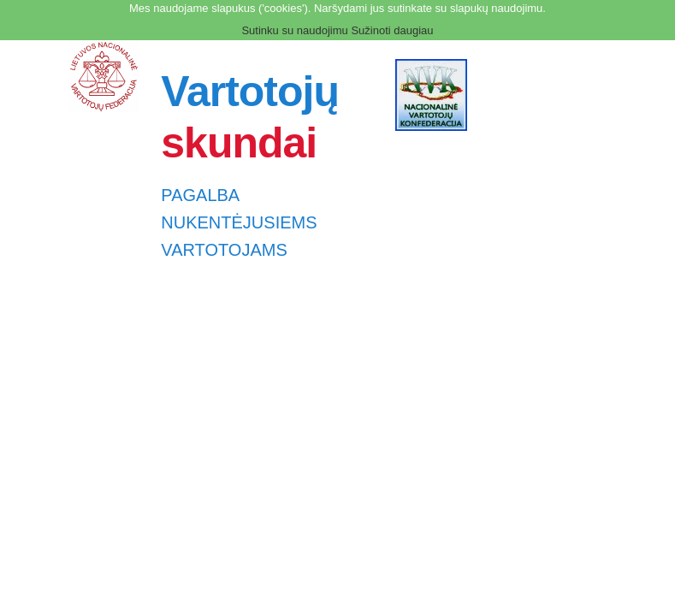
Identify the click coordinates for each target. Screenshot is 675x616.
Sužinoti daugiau (392, 30)
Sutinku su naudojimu (294, 30)
